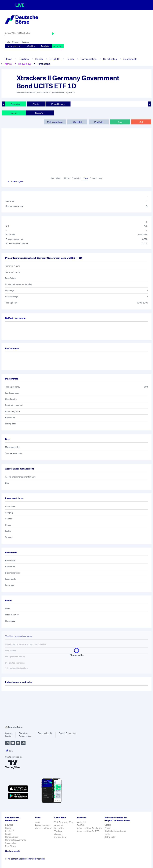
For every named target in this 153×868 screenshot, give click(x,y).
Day (52, 178)
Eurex (107, 834)
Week (58, 178)
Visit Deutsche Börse (64, 822)
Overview (16, 104)
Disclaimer (24, 733)
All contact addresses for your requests (25, 859)
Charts (36, 104)
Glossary (58, 834)
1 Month (66, 178)
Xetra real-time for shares (89, 828)
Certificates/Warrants (15, 840)
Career (108, 825)
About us (59, 825)
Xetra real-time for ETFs (88, 831)
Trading (58, 831)
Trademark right (45, 733)
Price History (58, 104)
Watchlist (31, 46)
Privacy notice (25, 736)
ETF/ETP (55, 59)
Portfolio (45, 46)
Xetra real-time (14, 46)
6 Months (76, 178)
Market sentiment (43, 828)
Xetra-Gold (110, 837)
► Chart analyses (15, 182)
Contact (16, 42)
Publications (60, 837)
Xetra (14, 113)
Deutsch (25, 42)
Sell (141, 122)
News (8, 64)
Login (57, 46)
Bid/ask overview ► (16, 318)
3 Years (93, 178)
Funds (70, 59)
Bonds (39, 59)
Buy (120, 122)
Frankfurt (40, 113)
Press (107, 828)
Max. (101, 178)
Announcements (42, 825)
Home (8, 59)
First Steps (10, 846)
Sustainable (130, 59)
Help (8, 42)
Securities (59, 828)
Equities (24, 59)
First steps (44, 64)
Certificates (110, 59)
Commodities (88, 59)
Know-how (25, 64)
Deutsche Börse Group (115, 831)
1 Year (85, 178)
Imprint (8, 736)
